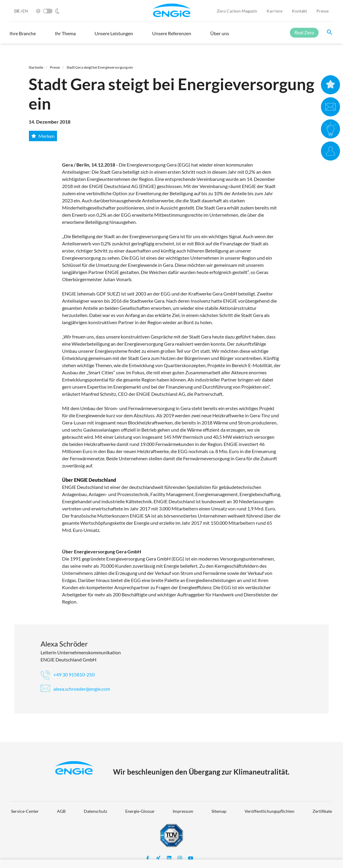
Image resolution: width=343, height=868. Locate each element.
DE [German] (17, 11)
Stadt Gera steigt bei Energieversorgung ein (100, 67)
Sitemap (219, 811)
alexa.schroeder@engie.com (75, 689)
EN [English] (25, 11)
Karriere (275, 11)
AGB (61, 811)
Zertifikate (322, 811)
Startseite (36, 67)
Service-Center (25, 811)
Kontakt (299, 11)
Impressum (183, 811)
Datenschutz (95, 811)
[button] (23, 36)
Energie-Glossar (140, 811)
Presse (323, 11)
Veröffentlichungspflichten (269, 811)
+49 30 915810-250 (68, 674)
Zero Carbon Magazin (237, 11)
